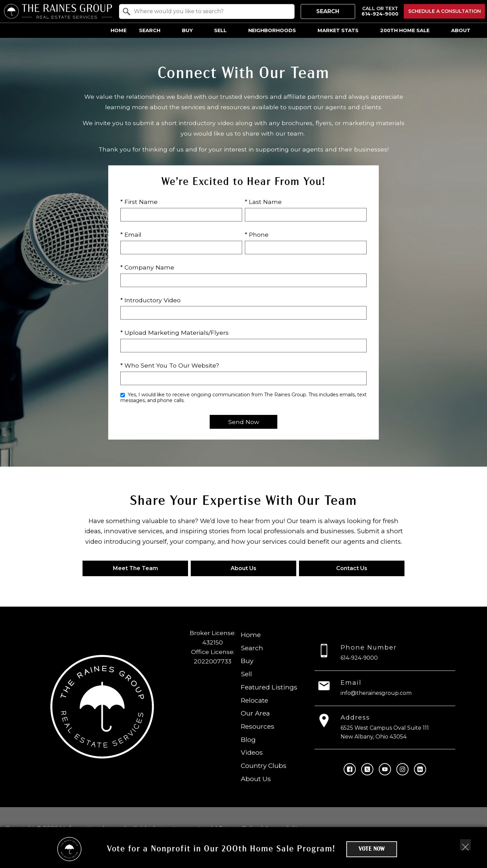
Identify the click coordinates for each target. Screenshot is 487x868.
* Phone (257, 234)
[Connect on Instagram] (402, 769)
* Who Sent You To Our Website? (170, 365)
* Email (131, 234)
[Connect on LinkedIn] (420, 769)
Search (328, 11)
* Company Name (147, 267)
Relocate (254, 700)
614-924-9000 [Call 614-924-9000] (359, 658)
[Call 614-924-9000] (380, 11)
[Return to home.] (58, 11)
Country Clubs (264, 766)
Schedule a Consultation (445, 11)
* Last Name (263, 202)
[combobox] (207, 11)
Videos (252, 752)
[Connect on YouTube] (385, 769)
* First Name (139, 202)
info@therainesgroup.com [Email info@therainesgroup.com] (376, 693)
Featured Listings (269, 687)
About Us (256, 778)
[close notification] (465, 845)
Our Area (255, 713)
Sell (246, 674)
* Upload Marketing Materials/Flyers (175, 333)
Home (119, 30)
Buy (247, 661)
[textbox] (211, 11)
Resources (258, 726)
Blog (248, 739)
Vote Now (372, 849)
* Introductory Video (150, 300)
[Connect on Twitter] (367, 769)
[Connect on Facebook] (350, 769)
